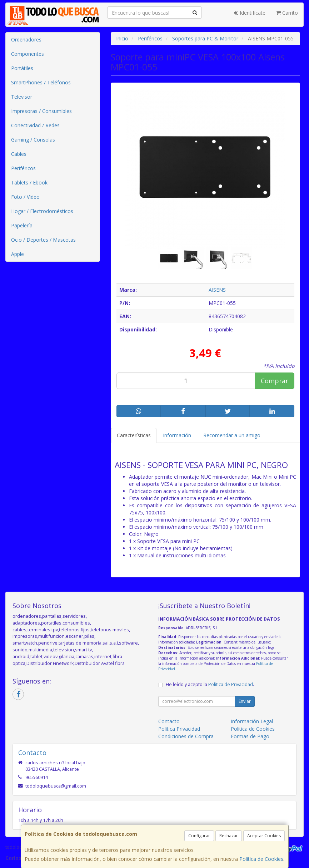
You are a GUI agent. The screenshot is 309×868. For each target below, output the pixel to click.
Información (177, 435)
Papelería (22, 225)
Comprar (275, 381)
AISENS (217, 290)
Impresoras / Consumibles (41, 111)
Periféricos (23, 168)
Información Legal (252, 721)
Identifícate (250, 13)
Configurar (199, 836)
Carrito (287, 13)
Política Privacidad (179, 729)
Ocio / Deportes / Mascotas (43, 240)
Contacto (169, 721)
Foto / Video (25, 197)
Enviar (245, 701)
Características (134, 435)
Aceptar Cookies (264, 836)
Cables (19, 154)
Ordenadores (26, 40)
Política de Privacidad (231, 684)
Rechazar (229, 836)
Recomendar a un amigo (232, 435)
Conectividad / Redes (35, 125)
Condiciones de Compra (186, 736)
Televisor (22, 97)
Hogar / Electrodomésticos (42, 211)
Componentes (28, 54)
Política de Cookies (261, 859)
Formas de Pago (250, 736)
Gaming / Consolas (33, 140)
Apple (18, 254)
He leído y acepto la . (210, 684)
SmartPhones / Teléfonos (41, 82)
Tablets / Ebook (29, 183)
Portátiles (22, 68)
